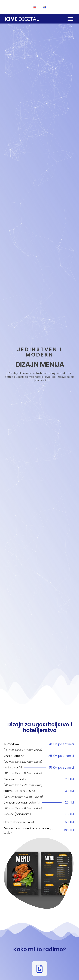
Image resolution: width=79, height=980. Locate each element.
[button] (70, 19)
